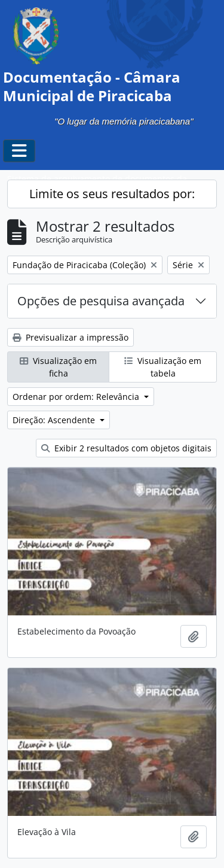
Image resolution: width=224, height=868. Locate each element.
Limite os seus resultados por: (112, 194)
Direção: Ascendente (55, 420)
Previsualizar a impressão (70, 337)
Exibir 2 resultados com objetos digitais (126, 448)
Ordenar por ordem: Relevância (77, 397)
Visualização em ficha (58, 367)
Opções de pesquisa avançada (101, 301)
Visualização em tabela (163, 367)
